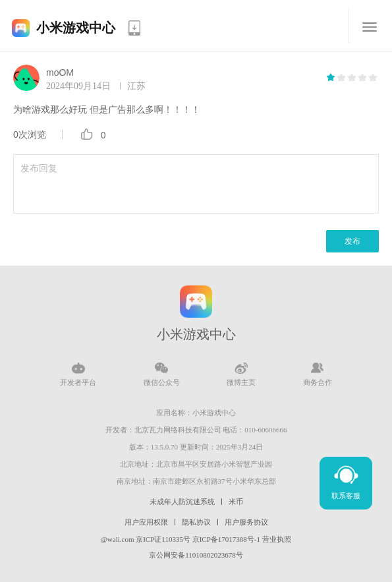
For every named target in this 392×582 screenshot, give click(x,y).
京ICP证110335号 (163, 539)
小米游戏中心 (76, 28)
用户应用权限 (146, 522)
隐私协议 (196, 522)
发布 (352, 241)
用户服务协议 (246, 522)
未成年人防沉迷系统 (182, 502)
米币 (236, 502)
